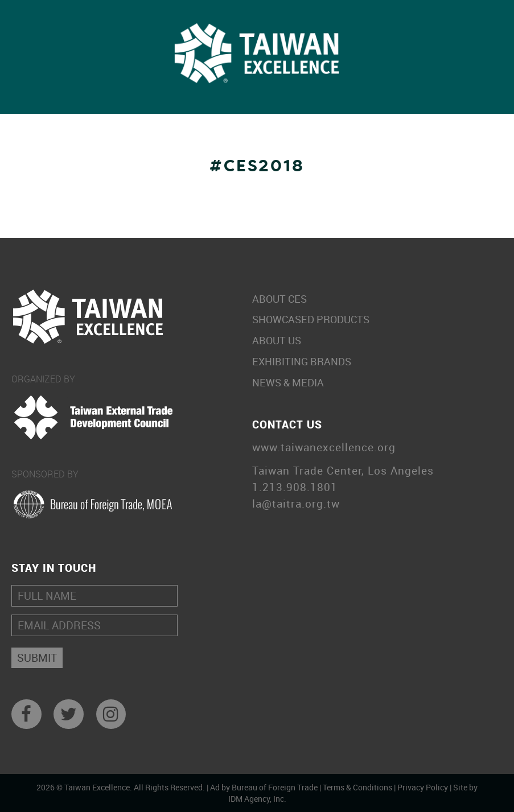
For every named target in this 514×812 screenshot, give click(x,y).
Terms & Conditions (357, 787)
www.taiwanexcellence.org (324, 448)
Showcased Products (375, 320)
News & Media (375, 383)
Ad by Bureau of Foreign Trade (264, 787)
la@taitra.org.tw (296, 504)
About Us (375, 341)
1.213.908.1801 (295, 487)
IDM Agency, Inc (256, 799)
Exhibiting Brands (375, 362)
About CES (375, 299)
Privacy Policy (423, 787)
